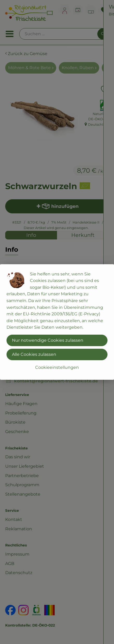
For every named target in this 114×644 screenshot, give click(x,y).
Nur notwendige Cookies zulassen (48, 340)
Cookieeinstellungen (57, 367)
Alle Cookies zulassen (34, 354)
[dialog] (57, 322)
